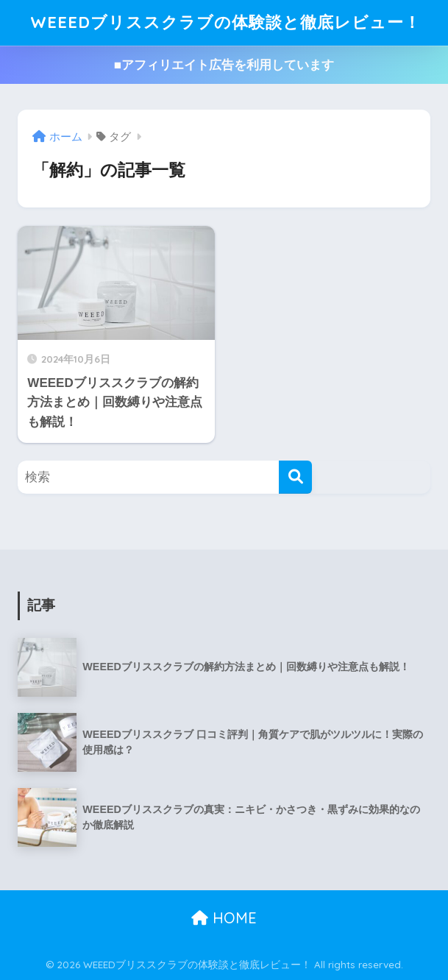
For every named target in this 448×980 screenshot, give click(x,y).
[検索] (295, 477)
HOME (224, 918)
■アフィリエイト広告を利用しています (224, 65)
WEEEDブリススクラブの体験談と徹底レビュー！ (226, 22)
